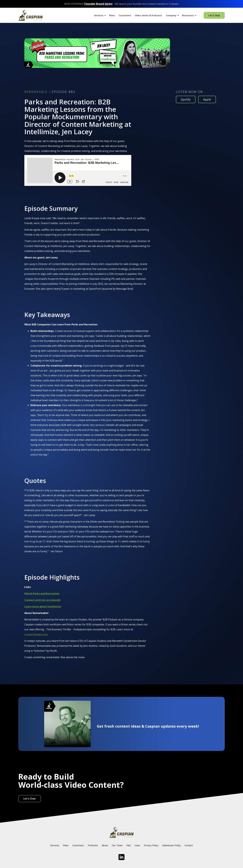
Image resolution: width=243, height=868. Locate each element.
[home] (31, 15)
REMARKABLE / (37, 92)
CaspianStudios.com (36, 634)
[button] (100, 15)
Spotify (186, 99)
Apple (207, 99)
